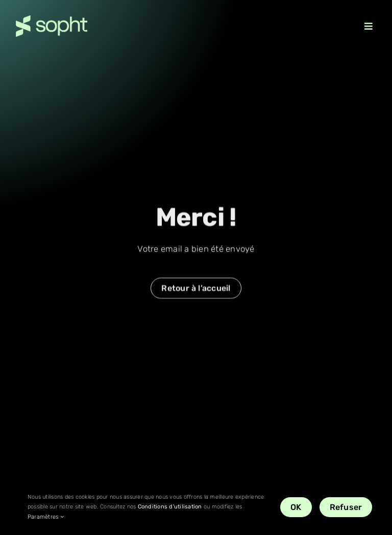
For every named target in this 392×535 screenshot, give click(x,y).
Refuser (346, 507)
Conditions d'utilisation (170, 507)
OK (296, 507)
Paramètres (46, 517)
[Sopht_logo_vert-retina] (52, 19)
